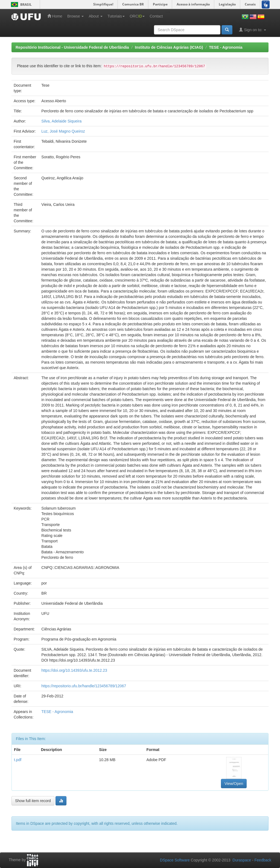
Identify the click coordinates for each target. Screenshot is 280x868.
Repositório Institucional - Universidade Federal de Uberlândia (72, 47)
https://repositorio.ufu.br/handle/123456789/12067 (84, 686)
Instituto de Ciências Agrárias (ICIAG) (169, 47)
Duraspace (242, 860)
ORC (137, 16)
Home (55, 16)
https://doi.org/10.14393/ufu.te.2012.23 (74, 670)
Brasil (20, 5)
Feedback (263, 860)
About (95, 16)
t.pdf (18, 760)
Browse (76, 16)
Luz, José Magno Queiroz (63, 131)
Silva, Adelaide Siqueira (61, 121)
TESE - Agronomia (226, 47)
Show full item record (33, 801)
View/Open (234, 784)
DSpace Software (175, 860)
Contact (156, 16)
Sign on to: (253, 30)
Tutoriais (116, 16)
